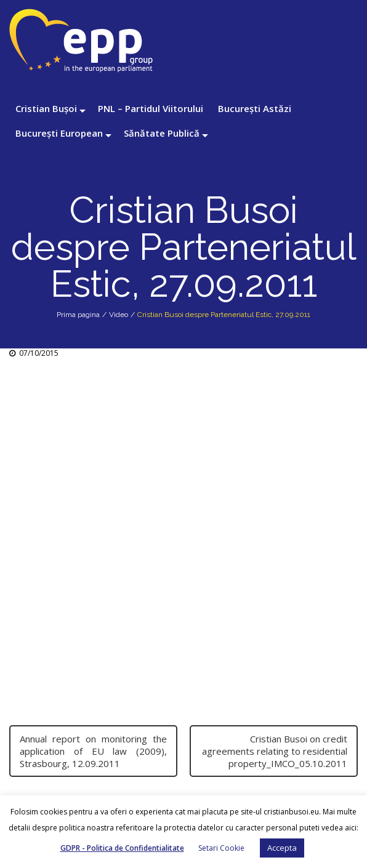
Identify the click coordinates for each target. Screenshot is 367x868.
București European (59, 133)
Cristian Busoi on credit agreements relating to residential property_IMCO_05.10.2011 (275, 751)
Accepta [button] (282, 848)
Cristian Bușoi (46, 108)
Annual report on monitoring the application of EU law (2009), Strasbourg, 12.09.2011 (93, 751)
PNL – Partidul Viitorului (151, 108)
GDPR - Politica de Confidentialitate (122, 848)
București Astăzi (255, 108)
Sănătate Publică (162, 133)
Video (119, 315)
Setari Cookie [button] (221, 848)
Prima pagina (78, 315)
